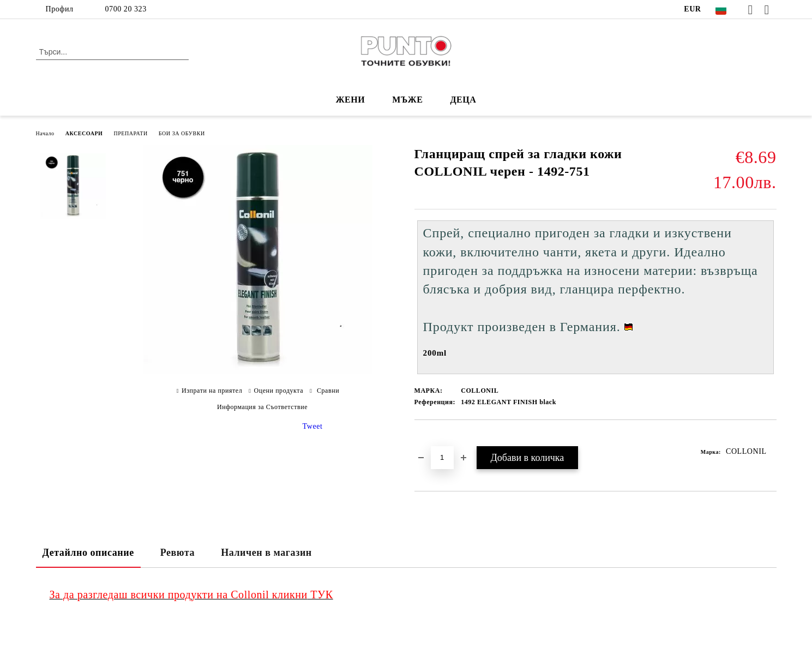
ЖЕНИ (351, 100)
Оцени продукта (279, 391)
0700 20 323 (126, 9)
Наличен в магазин (266, 553)
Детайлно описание (88, 553)
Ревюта (178, 553)
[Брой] (442, 458)
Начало (45, 133)
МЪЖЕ (407, 100)
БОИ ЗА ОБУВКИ (182, 133)
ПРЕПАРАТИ (130, 133)
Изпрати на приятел (212, 391)
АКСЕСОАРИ (84, 133)
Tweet (313, 426)
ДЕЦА (463, 100)
